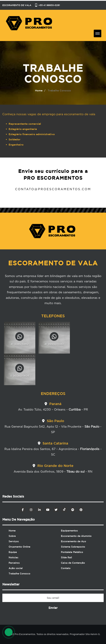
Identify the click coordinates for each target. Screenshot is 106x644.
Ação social (16, 568)
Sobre (12, 536)
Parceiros (14, 563)
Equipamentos (69, 531)
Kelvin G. (95, 634)
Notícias (14, 557)
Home (12, 531)
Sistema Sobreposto (73, 547)
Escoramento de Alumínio (76, 536)
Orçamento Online (19, 547)
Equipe (13, 552)
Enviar (53, 608)
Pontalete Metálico (72, 552)
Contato (66, 568)
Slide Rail (66, 557)
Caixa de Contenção (73, 563)
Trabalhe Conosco (19, 574)
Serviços (14, 541)
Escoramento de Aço (73, 541)
